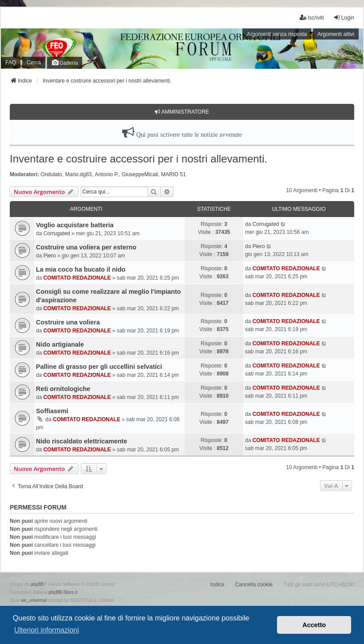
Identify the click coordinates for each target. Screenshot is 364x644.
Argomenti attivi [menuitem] (336, 34)
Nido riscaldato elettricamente (82, 441)
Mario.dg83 (79, 174)
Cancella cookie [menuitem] (254, 585)
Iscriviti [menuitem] (312, 18)
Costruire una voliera (68, 322)
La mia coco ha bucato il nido (81, 269)
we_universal (34, 600)
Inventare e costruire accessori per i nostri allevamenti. (138, 159)
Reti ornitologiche (63, 389)
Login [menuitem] (344, 18)
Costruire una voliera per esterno (86, 247)
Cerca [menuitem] (34, 63)
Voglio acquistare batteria (75, 225)
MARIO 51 (174, 174)
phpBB (37, 584)
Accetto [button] (314, 625)
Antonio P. (107, 174)
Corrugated (57, 233)
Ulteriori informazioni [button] (47, 630)
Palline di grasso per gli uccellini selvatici (99, 367)
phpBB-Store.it (63, 592)
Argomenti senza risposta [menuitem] (277, 34)
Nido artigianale (60, 344)
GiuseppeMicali (140, 174)
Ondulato (51, 174)
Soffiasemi (52, 411)
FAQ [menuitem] (11, 63)
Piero (50, 256)
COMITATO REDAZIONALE (77, 278)
